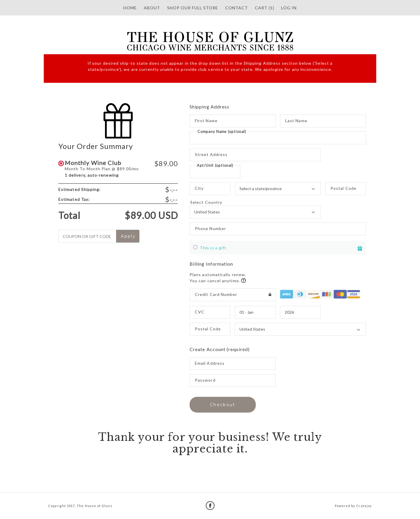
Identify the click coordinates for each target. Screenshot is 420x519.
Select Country (255, 202)
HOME (130, 8)
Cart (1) (265, 8)
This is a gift (213, 248)
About (152, 8)
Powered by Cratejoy (353, 506)
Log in (289, 8)
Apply (128, 236)
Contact (237, 8)
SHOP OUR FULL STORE (193, 8)
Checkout (223, 405)
